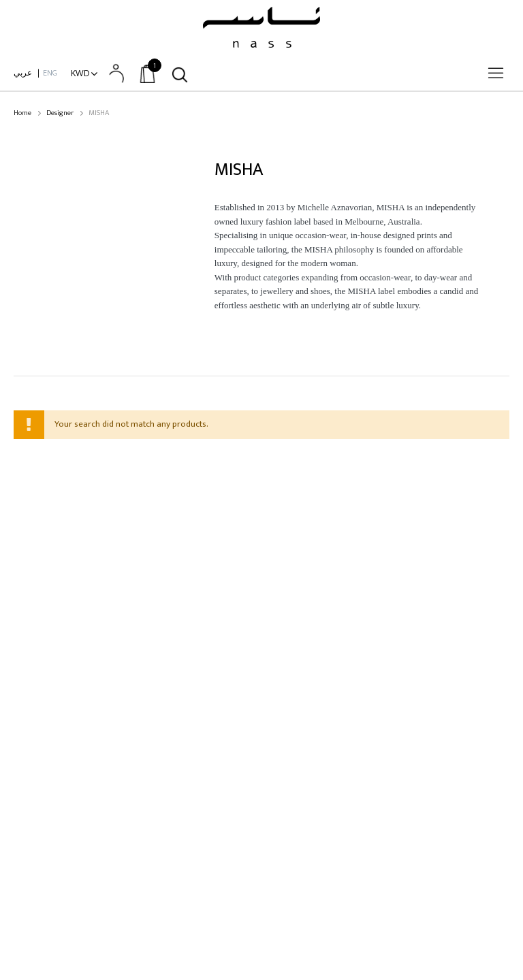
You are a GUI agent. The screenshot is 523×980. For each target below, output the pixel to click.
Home (22, 113)
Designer (60, 113)
